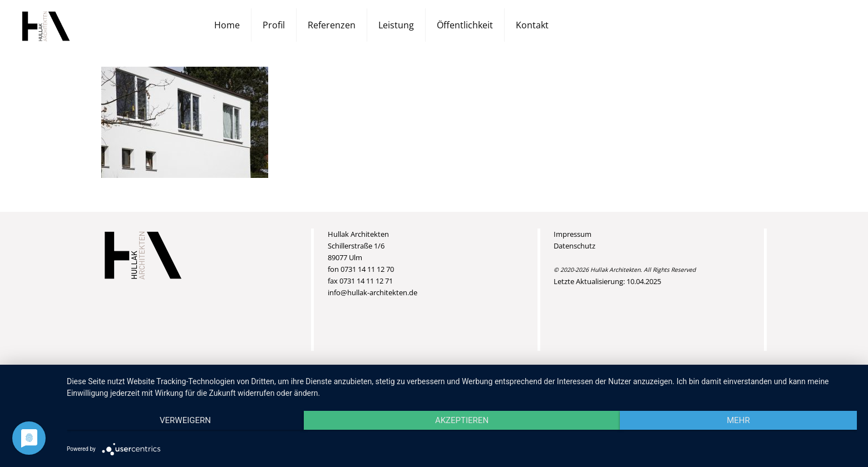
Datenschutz (574, 246)
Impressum (573, 234)
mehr (738, 420)
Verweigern (185, 420)
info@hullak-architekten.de (373, 292)
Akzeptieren (462, 420)
